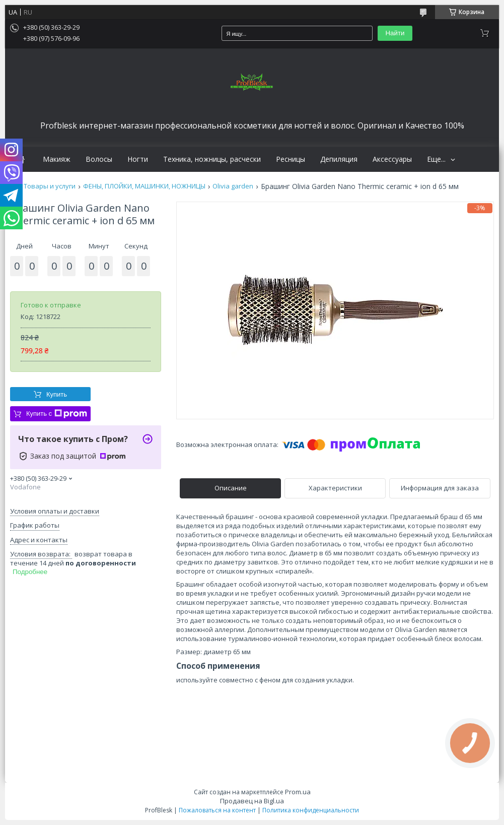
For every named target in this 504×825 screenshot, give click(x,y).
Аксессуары (392, 159)
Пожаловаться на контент (217, 810)
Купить (57, 394)
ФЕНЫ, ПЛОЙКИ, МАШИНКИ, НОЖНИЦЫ (144, 186)
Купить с (57, 414)
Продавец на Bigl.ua (252, 801)
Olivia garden (233, 186)
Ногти (138, 159)
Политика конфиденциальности (311, 810)
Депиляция (339, 159)
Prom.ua (298, 792)
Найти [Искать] (395, 33)
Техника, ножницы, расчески (212, 159)
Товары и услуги (50, 186)
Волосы (99, 159)
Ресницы (291, 159)
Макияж (57, 159)
